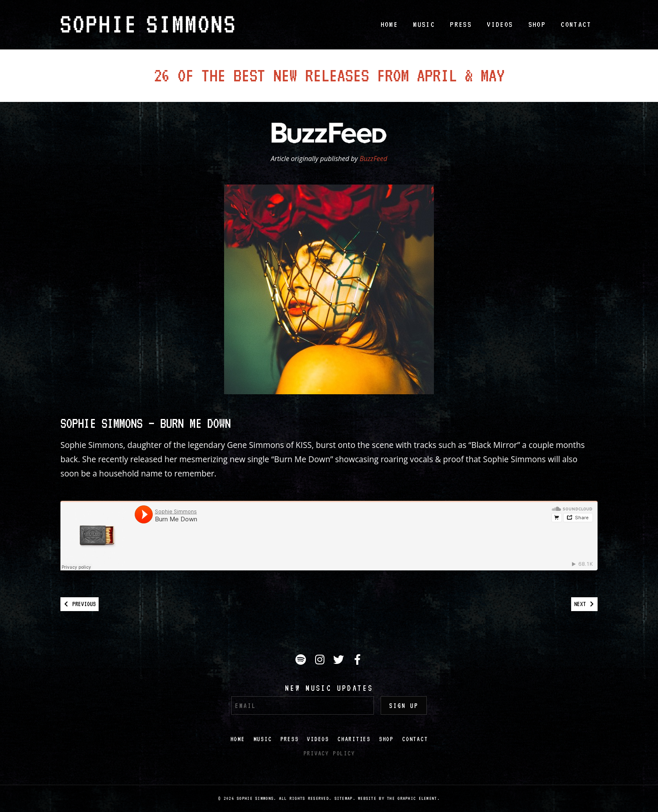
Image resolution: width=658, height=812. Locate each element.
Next (584, 604)
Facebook (358, 661)
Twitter (340, 661)
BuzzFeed (373, 159)
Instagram (321, 661)
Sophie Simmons (148, 24)
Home (389, 24)
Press (461, 24)
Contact (576, 24)
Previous (80, 604)
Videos (500, 24)
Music (424, 24)
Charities (354, 739)
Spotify (302, 661)
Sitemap (344, 798)
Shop (537, 24)
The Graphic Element (412, 798)
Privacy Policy (329, 753)
